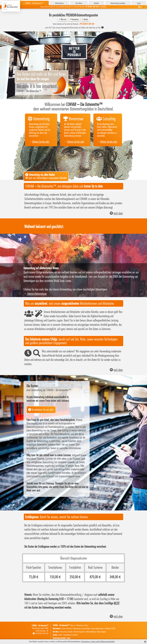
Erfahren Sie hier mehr (41, 142)
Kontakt (96, 3)
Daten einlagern (102, 632)
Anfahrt (60, 635)
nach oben (118, 213)
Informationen (59, 3)
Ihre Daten (79, 3)
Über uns (63, 20)
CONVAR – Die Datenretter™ (34, 3)
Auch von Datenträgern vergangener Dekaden (46, 176)
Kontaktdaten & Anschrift (71, 635)
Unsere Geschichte (67, 629)
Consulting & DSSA (110, 629)
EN (143, 7)
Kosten (86, 20)
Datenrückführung (91, 632)
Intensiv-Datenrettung (37, 294)
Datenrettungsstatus (79, 632)
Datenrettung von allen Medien (82, 629)
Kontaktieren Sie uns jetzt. (43, 410)
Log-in (139, 3)
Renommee (75, 20)
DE (141, 7)
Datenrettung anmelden (118, 3)
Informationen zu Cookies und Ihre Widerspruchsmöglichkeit (98, 642)
